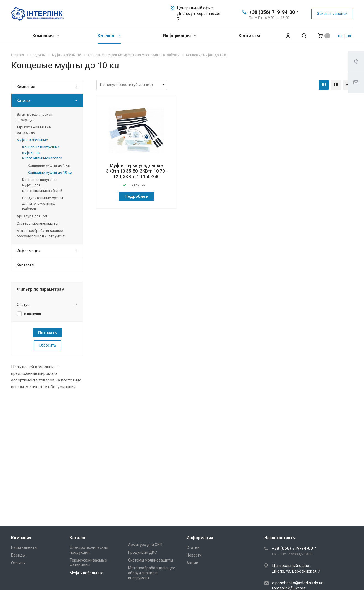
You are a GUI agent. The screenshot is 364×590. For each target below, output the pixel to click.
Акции (192, 563)
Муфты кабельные (32, 140)
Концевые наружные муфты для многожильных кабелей (42, 185)
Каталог (109, 36)
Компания (46, 36)
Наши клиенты (24, 547)
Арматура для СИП (33, 216)
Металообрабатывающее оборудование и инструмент (152, 573)
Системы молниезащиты (37, 223)
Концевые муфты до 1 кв (49, 165)
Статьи (193, 547)
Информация (179, 36)
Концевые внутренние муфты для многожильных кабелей (42, 153)
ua (349, 36)
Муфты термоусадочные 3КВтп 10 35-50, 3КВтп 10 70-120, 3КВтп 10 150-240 (136, 171)
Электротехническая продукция (34, 117)
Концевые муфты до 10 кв (50, 172)
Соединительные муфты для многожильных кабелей (43, 203)
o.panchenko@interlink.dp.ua (298, 583)
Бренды (18, 555)
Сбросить (47, 345)
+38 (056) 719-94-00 (272, 12)
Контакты (249, 36)
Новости (194, 555)
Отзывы (18, 563)
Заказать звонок (332, 14)
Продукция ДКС (142, 552)
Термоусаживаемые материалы (34, 130)
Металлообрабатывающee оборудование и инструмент (41, 233)
